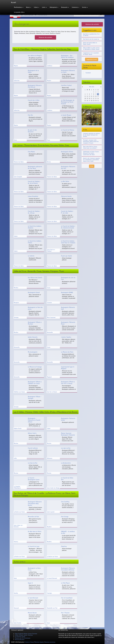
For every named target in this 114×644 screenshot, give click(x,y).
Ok (101, 15)
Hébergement (54, 7)
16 (96, 96)
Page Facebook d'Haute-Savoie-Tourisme (26, 634)
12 (87, 96)
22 (94, 98)
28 (92, 101)
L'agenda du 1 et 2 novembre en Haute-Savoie (91, 54)
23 (96, 98)
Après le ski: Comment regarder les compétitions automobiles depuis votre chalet (92, 160)
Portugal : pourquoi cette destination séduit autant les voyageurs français (91, 141)
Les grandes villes (19, 12)
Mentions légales (39, 642)
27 (89, 101)
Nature (29, 7)
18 (85, 98)
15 (94, 96)
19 (87, 98)
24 (98, 98)
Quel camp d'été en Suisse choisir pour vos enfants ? (90, 147)
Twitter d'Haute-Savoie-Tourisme (24, 635)
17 (98, 96)
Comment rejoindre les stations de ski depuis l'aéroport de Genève (91, 135)
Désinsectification (20, 640)
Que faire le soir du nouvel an (91, 39)
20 (89, 98)
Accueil (14, 2)
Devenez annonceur (50, 642)
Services (85, 7)
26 (87, 101)
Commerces (75, 7)
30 (96, 101)
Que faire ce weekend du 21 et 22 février (91, 35)
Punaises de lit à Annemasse (23, 638)
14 (92, 96)
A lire (92, 166)
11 (85, 96)
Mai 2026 (92, 87)
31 (98, 101)
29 (94, 101)
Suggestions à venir (92, 59)
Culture (37, 7)
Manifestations (19, 7)
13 (89, 96)
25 (85, 101)
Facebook (88, 73)
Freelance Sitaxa (29, 642)
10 (98, 94)
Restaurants (65, 7)
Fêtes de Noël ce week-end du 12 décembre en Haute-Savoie (91, 49)
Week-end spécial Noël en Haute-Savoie (90, 43)
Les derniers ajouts (20, 637)
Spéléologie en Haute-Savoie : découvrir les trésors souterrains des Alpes (91, 153)
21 (92, 98)
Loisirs (44, 7)
